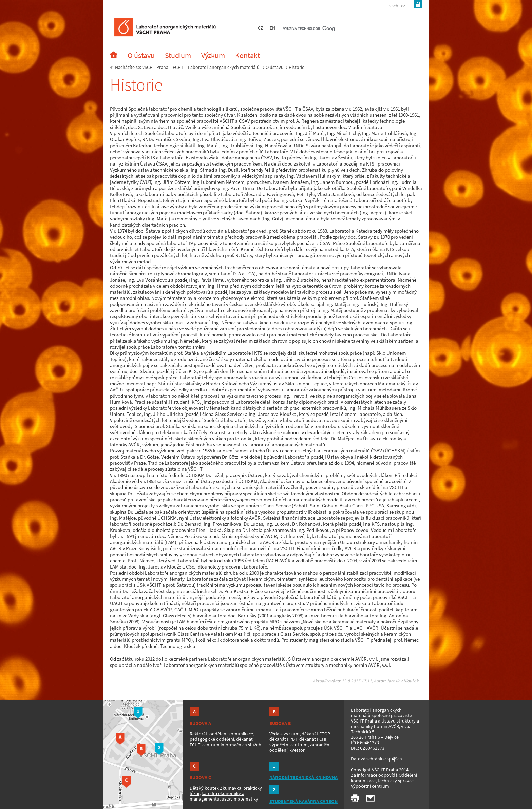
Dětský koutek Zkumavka (215, 788)
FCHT (178, 67)
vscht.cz (397, 6)
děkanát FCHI (313, 739)
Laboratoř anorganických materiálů (224, 67)
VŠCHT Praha (155, 67)
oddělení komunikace (231, 734)
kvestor (297, 750)
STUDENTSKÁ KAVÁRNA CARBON (303, 801)
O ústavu (275, 67)
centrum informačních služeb (232, 745)
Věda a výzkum (284, 734)
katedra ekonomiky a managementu (217, 796)
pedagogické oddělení (212, 739)
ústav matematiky (240, 799)
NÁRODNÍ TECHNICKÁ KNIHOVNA (303, 777)
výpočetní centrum (289, 745)
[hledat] (309, 29)
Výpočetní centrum (370, 786)
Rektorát (198, 734)
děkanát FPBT (283, 739)
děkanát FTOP (316, 734)
